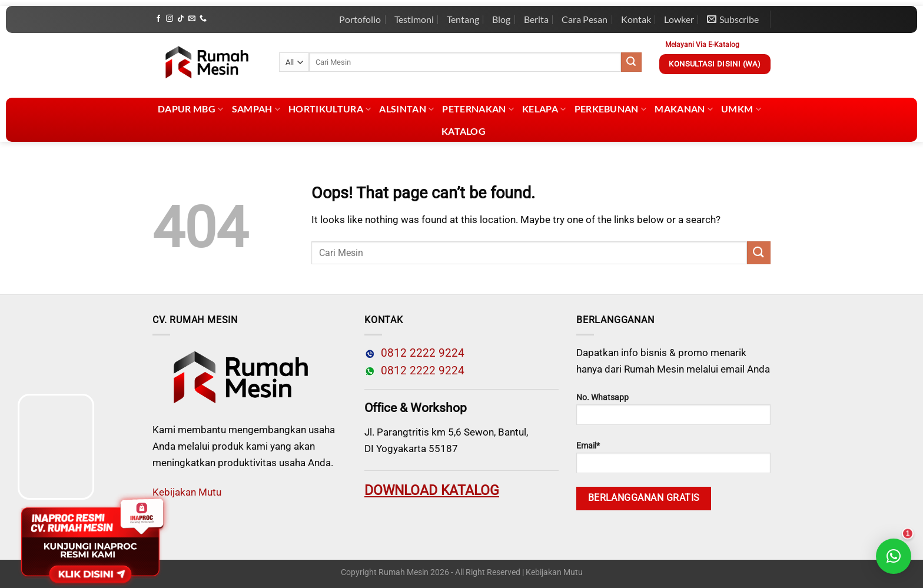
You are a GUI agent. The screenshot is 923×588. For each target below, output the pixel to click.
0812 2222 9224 (420, 353)
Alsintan (406, 109)
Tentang (463, 19)
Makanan (684, 109)
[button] (894, 556)
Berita (536, 19)
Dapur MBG (190, 109)
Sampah (256, 109)
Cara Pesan (585, 19)
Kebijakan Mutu (187, 492)
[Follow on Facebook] (158, 19)
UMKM (741, 109)
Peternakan (478, 109)
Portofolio (360, 19)
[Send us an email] (192, 19)
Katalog (464, 131)
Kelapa (544, 109)
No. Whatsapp (673, 409)
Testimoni (414, 19)
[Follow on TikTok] (181, 19)
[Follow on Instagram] (170, 19)
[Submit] (631, 62)
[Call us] (203, 19)
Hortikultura (330, 109)
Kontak (636, 19)
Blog (501, 19)
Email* (673, 457)
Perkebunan (611, 109)
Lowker (679, 19)
